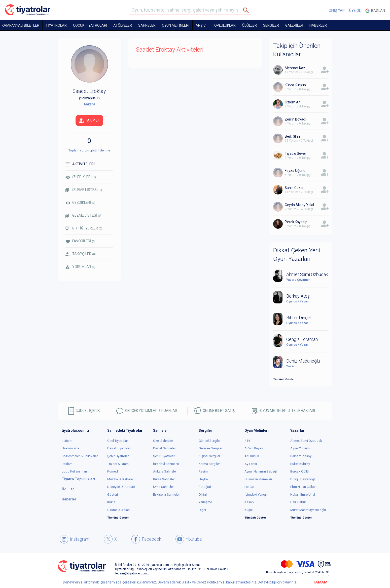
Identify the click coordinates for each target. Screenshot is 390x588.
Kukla (111, 502)
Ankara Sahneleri (165, 471)
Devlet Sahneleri (165, 448)
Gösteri (113, 495)
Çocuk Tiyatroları (90, 25)
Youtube (189, 539)
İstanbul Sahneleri (166, 464)
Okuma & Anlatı (118, 510)
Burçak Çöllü (299, 471)
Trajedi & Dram (118, 464)
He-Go (249, 487)
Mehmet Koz (295, 68)
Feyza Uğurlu (295, 171)
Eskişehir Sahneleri (167, 495)
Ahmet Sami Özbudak (306, 441)
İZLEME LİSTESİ (84, 190)
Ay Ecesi (251, 464)
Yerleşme (205, 502)
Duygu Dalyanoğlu (303, 479)
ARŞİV (201, 25)
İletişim (67, 441)
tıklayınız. (290, 582)
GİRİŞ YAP (337, 11)
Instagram (75, 539)
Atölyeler (123, 25)
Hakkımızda (70, 448)
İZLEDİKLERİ (81, 177)
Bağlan (375, 11)
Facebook (146, 539)
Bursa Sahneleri (164, 479)
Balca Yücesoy (301, 456)
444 (247, 441)
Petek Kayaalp (296, 222)
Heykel (204, 479)
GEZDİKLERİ (80, 203)
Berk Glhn (292, 136)
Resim (203, 471)
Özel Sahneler (163, 441)
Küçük (249, 510)
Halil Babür (298, 502)
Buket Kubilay (300, 464)
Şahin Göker (294, 188)
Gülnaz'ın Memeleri (258, 479)
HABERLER (318, 25)
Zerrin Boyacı (295, 119)
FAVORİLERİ (80, 241)
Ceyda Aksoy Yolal (299, 205)
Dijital (203, 495)
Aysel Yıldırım (300, 448)
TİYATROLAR (56, 25)
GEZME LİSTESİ (83, 215)
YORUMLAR (80, 267)
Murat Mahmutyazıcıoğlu (308, 510)
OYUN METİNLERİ (176, 25)
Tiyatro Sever (295, 153)
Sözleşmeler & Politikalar (80, 456)
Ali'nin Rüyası (254, 448)
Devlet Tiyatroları (119, 448)
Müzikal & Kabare (120, 479)
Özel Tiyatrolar (118, 441)
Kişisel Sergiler (209, 456)
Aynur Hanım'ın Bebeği (261, 471)
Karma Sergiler (209, 464)
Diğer (202, 510)
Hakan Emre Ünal (303, 495)
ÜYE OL (355, 11)
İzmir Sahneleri (164, 487)
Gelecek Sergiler (210, 448)
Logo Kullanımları (74, 471)
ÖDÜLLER (249, 25)
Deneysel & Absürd (121, 487)
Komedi (113, 471)
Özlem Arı (293, 102)
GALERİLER (294, 25)
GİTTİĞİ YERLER (84, 228)
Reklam (67, 464)
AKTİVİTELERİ (80, 164)
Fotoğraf (205, 487)
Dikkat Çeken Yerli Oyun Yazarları (297, 255)
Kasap (249, 502)
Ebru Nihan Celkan (303, 487)
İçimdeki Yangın (256, 495)
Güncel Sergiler (210, 441)
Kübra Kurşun (295, 85)
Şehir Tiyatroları (118, 456)
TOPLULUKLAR (224, 25)
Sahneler (147, 25)
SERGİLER (271, 25)
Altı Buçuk (252, 456)
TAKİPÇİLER (81, 254)
